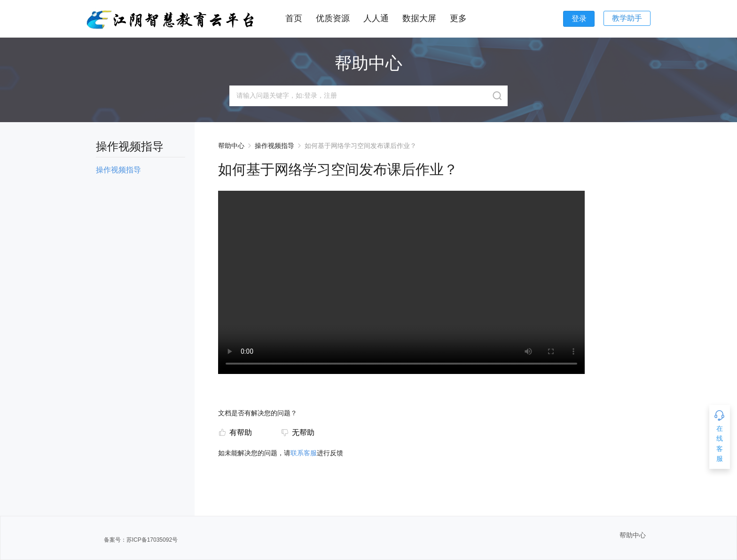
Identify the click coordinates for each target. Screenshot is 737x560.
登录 (579, 19)
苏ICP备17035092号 (152, 540)
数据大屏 (419, 18)
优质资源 (333, 18)
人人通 (376, 18)
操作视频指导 (274, 146)
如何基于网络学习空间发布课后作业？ (361, 146)
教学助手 (627, 18)
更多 (458, 18)
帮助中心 (231, 146)
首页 (294, 18)
